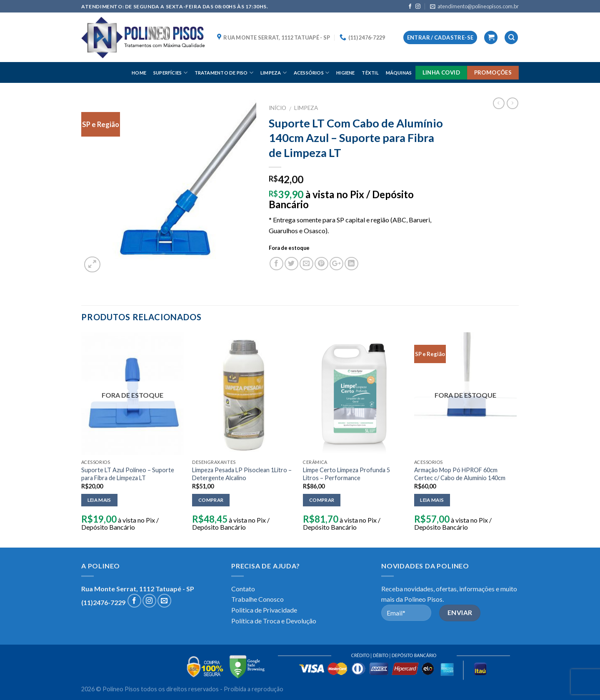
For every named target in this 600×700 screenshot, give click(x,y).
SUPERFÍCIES (170, 73)
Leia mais (99, 500)
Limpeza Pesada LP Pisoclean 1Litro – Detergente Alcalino (242, 474)
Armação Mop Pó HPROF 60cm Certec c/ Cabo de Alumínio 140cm (460, 474)
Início (277, 108)
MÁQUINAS (399, 73)
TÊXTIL (370, 73)
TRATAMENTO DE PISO (224, 73)
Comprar (211, 500)
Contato (243, 589)
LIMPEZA (274, 73)
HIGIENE (346, 73)
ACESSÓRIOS (312, 73)
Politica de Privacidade (264, 610)
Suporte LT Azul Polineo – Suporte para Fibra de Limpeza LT (128, 474)
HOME (139, 73)
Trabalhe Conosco (257, 599)
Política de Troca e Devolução (274, 621)
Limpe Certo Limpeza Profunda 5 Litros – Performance (346, 474)
